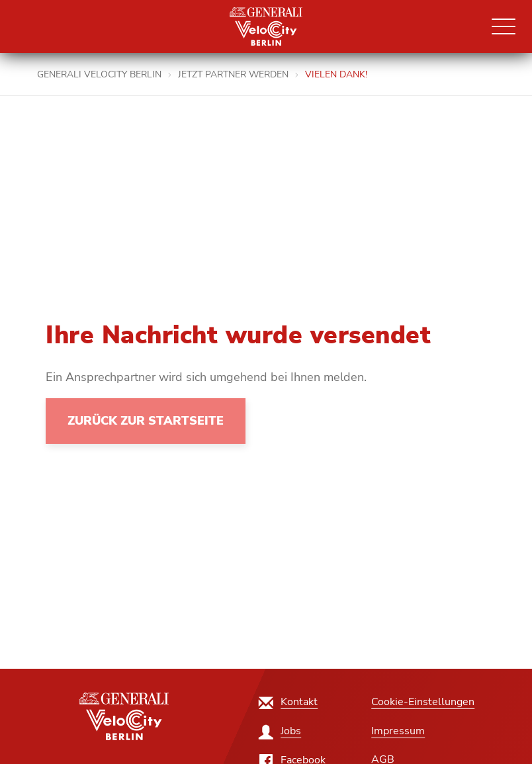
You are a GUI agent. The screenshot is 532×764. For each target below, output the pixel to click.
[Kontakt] (289, 702)
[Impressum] (398, 731)
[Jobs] (281, 731)
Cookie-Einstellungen (423, 702)
